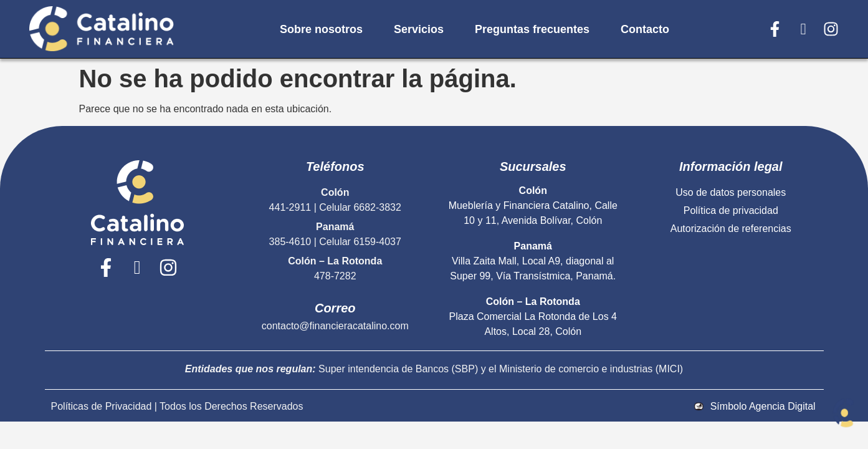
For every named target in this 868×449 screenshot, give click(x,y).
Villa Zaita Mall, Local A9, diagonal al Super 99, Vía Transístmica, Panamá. (533, 261)
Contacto (645, 29)
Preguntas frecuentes (532, 29)
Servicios (419, 29)
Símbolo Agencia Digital (763, 406)
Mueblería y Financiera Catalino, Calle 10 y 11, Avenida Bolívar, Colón (533, 205)
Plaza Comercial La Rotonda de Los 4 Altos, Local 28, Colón (533, 316)
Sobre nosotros (321, 29)
